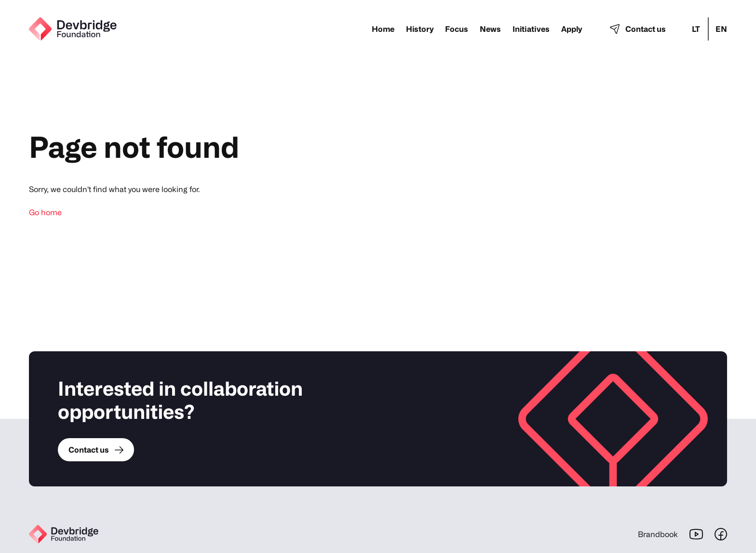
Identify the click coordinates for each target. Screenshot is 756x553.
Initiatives (531, 29)
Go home (45, 212)
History (420, 29)
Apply (572, 29)
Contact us (638, 29)
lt (696, 29)
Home (383, 29)
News (490, 29)
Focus (457, 29)
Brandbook (658, 534)
